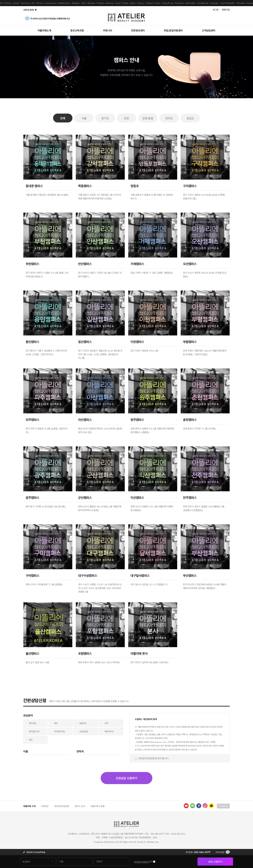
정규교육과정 (77, 30)
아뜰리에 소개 (29, 806)
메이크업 (32, 723)
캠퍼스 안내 (80, 806)
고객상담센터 (209, 30)
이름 (26, 751)
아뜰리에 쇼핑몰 (97, 806)
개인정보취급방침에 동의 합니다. (154, 758)
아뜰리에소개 (44, 30)
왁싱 (31, 740)
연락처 (80, 751)
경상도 (190, 118)
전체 (63, 118)
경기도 (105, 118)
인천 (126, 118)
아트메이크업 (59, 731)
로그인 (216, 9)
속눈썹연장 (84, 731)
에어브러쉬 (109, 731)
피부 (106, 723)
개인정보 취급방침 (141, 862)
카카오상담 (223, 852)
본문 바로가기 (0, 0)
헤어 (56, 723)
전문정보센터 (138, 30)
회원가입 (226, 9)
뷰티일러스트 (34, 731)
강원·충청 (148, 118)
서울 (84, 118)
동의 (151, 862)
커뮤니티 (108, 30)
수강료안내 (223, 806)
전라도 (169, 118)
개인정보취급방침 (62, 806)
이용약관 (45, 806)
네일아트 (83, 723)
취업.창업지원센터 (173, 30)
